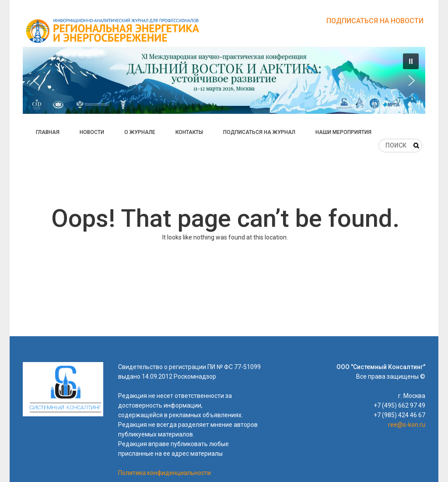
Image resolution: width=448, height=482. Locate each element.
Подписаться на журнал (259, 132)
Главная (48, 132)
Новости (92, 132)
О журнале (140, 132)
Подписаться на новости (375, 21)
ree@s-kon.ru (407, 425)
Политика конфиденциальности (164, 473)
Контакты (189, 132)
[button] (224, 80)
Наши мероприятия (343, 132)
